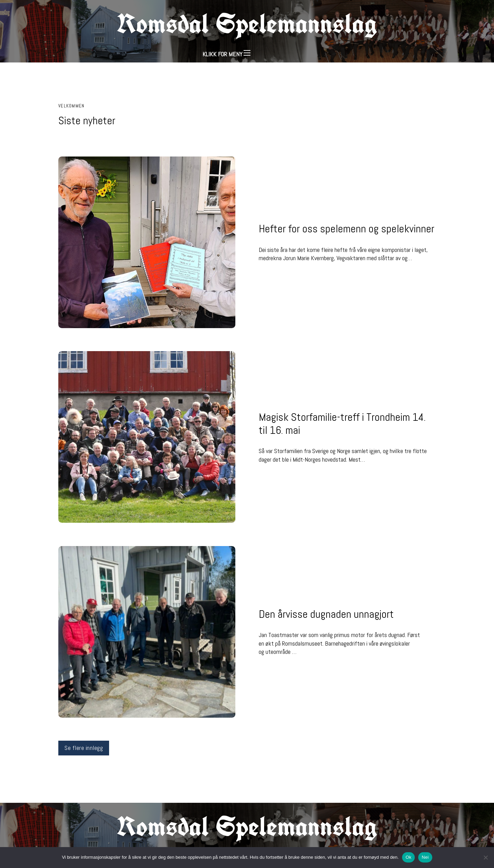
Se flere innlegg (84, 748)
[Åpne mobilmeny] (247, 53)
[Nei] (485, 857)
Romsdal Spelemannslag (247, 23)
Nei (425, 857)
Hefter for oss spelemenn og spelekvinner (346, 229)
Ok (408, 857)
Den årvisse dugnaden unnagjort (326, 614)
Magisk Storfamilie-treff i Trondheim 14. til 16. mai (342, 424)
